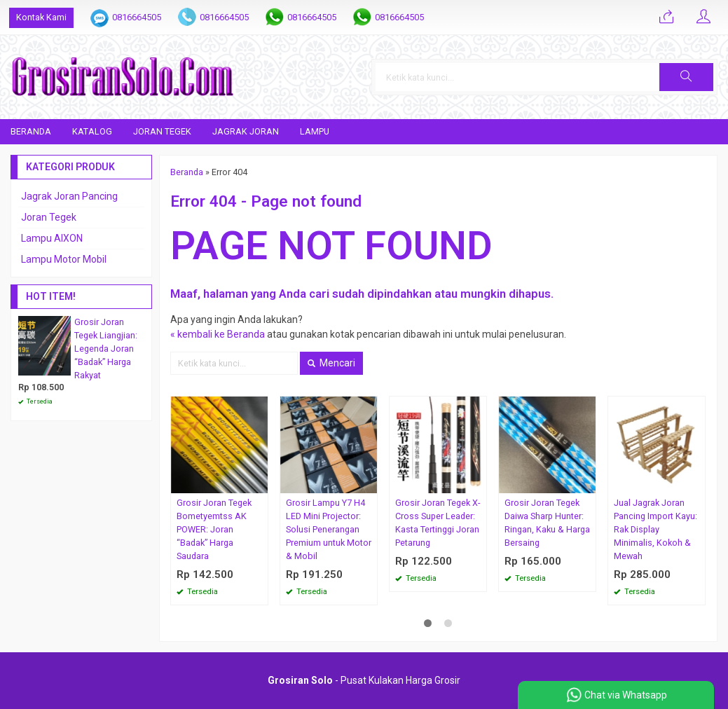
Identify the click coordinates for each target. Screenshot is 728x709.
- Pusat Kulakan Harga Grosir (364, 680)
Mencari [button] (331, 363)
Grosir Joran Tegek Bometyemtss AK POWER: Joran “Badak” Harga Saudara (214, 529)
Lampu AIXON (52, 238)
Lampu (315, 131)
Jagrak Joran (246, 131)
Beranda (31, 131)
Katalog (92, 131)
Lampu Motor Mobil (64, 259)
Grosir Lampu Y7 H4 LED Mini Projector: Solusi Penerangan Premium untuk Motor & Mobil (329, 529)
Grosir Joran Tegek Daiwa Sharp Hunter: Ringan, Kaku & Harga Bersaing (547, 523)
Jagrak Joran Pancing (69, 196)
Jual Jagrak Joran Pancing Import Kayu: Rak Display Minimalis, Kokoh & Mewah (655, 529)
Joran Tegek (162, 131)
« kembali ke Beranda (218, 334)
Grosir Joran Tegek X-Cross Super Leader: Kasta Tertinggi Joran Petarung (438, 523)
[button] (686, 77)
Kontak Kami (41, 17)
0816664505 (137, 17)
